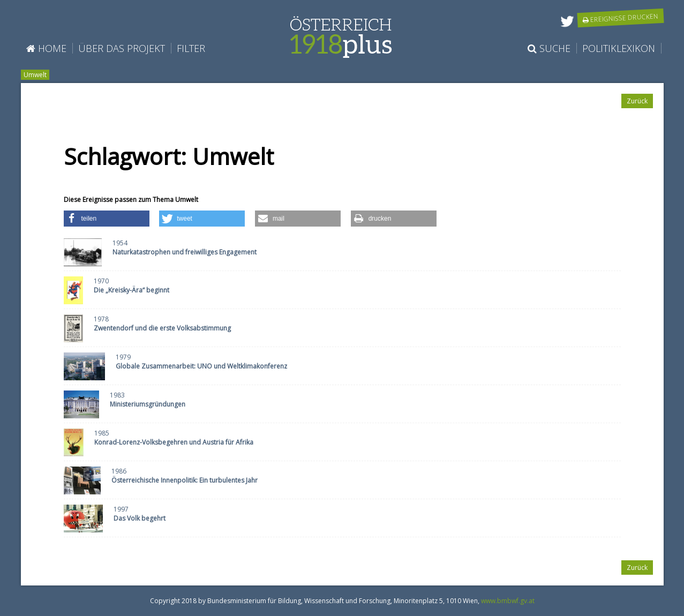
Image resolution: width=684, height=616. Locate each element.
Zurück (637, 101)
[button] (107, 219)
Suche (549, 48)
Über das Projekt (122, 48)
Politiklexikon (619, 48)
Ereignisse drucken (620, 18)
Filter (191, 48)
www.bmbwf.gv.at (508, 601)
